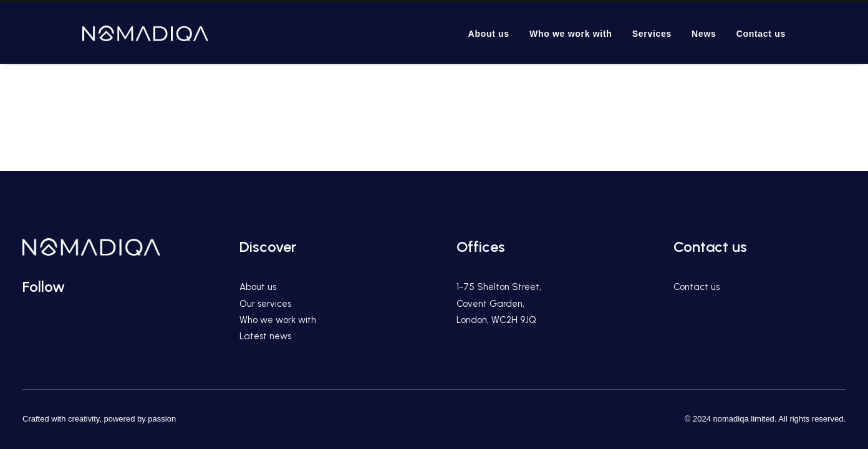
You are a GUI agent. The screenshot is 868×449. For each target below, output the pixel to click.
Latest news (265, 336)
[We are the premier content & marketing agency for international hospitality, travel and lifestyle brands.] (145, 33)
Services (652, 34)
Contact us (761, 34)
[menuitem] (493, 33)
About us (489, 34)
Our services (265, 304)
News (704, 34)
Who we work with (571, 34)
